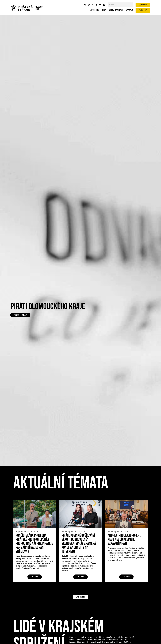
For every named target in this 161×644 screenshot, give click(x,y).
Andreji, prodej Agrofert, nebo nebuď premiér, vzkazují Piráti (124, 540)
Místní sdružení (116, 11)
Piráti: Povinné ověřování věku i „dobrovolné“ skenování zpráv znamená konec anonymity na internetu (79, 544)
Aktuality (95, 11)
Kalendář (143, 5)
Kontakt (129, 11)
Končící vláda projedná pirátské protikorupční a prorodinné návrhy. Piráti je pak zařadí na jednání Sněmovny (34, 544)
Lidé (104, 11)
